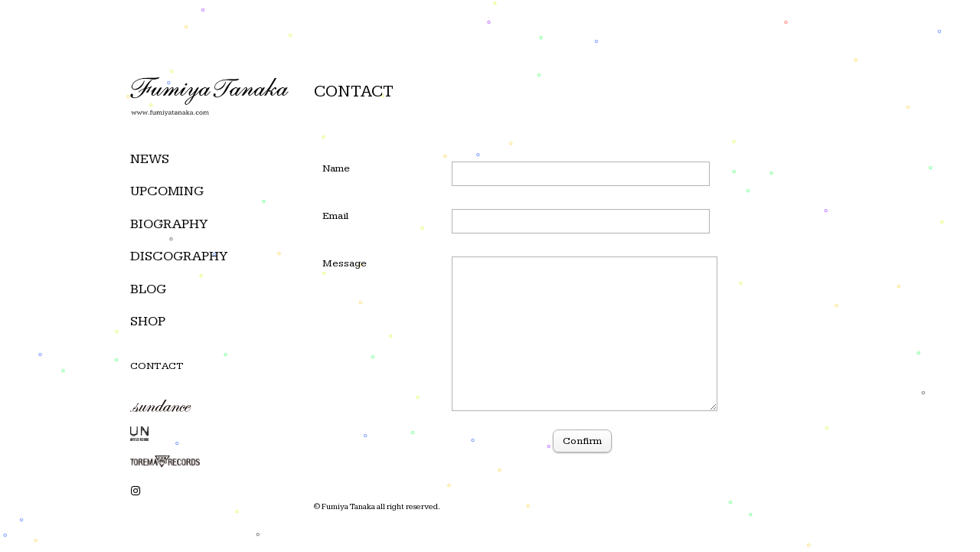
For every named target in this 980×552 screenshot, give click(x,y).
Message (345, 263)
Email (336, 216)
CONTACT (157, 366)
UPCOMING (167, 191)
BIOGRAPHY (169, 224)
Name (336, 168)
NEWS (150, 159)
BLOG (148, 289)
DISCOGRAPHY (179, 256)
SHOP (148, 321)
